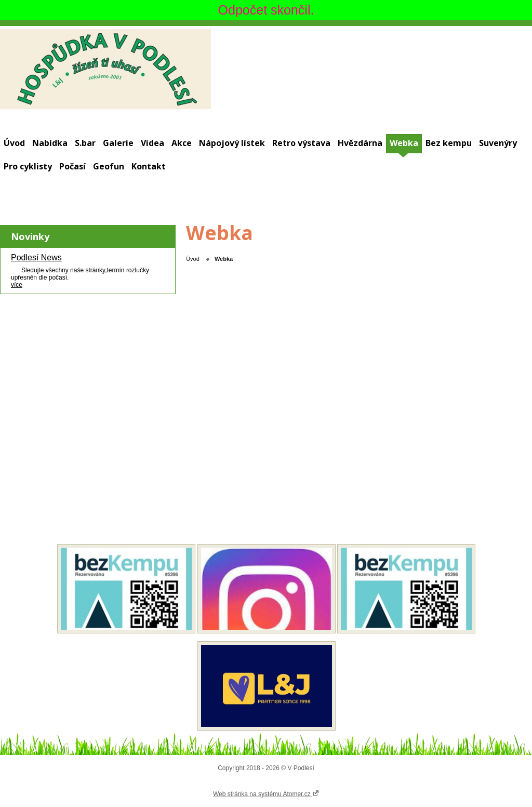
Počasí (72, 166)
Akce (182, 143)
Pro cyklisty (28, 166)
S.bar (85, 143)
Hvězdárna (360, 143)
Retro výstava (301, 143)
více (17, 285)
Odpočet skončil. (266, 10)
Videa (152, 143)
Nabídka (50, 143)
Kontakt (149, 166)
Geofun (109, 166)
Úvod (14, 143)
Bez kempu (449, 143)
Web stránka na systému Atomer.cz (266, 793)
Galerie (118, 143)
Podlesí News (36, 257)
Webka (404, 143)
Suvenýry (498, 143)
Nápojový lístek (232, 143)
